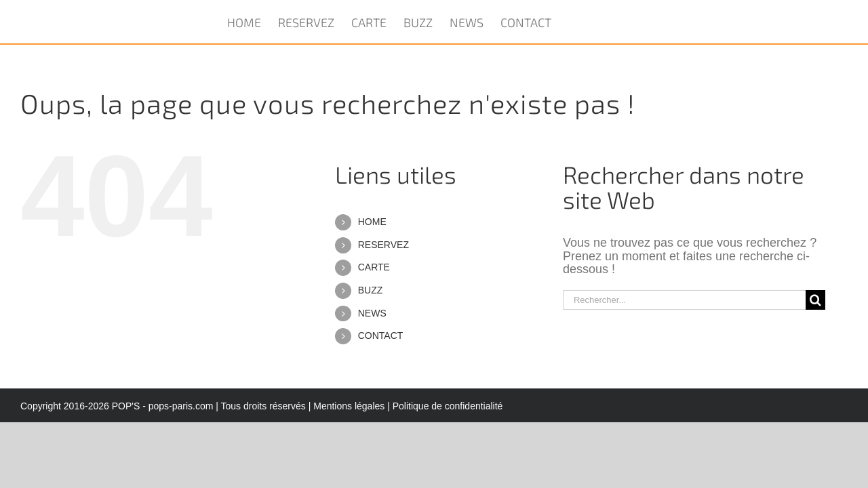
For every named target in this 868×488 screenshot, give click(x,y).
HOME (372, 222)
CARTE (374, 267)
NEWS (372, 313)
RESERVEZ (383, 245)
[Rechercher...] (684, 300)
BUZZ (371, 290)
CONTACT (381, 335)
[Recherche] (815, 300)
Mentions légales (349, 406)
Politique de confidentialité (448, 406)
